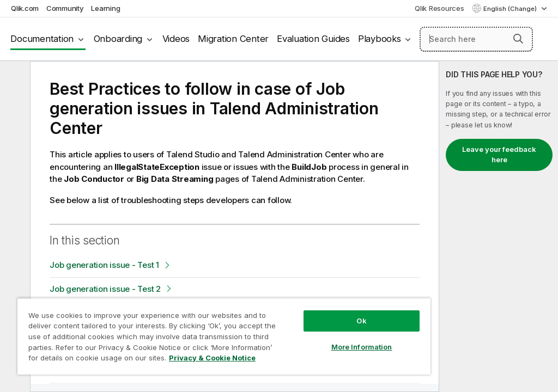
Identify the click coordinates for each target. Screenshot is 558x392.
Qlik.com (25, 8)
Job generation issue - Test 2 (105, 289)
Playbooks (380, 39)
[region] (224, 336)
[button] (518, 39)
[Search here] (476, 39)
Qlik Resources (439, 8)
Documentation (42, 39)
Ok (361, 321)
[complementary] (499, 226)
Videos (176, 39)
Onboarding (118, 39)
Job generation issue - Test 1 (104, 265)
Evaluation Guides (313, 39)
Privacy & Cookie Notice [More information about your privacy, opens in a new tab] (212, 358)
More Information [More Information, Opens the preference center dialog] (362, 347)
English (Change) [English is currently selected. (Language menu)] (511, 9)
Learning (105, 8)
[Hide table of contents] (14, 78)
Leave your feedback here (499, 155)
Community (65, 8)
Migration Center (233, 39)
